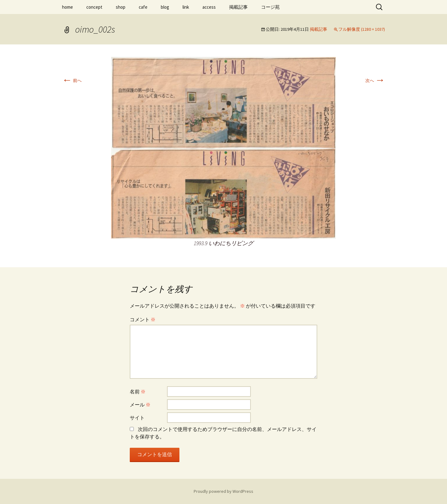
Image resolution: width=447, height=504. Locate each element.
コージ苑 (270, 7)
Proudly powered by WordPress (223, 491)
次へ (375, 80)
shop (121, 7)
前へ (72, 80)
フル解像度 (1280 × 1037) (362, 29)
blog (165, 7)
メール (140, 405)
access (209, 7)
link (186, 7)
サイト (137, 418)
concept (94, 7)
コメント (143, 319)
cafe (143, 7)
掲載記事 (238, 7)
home (68, 7)
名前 (138, 392)
